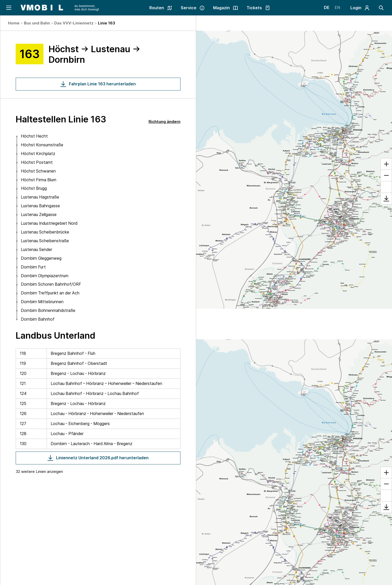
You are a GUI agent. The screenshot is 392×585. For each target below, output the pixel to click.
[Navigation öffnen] (8, 8)
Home (14, 23)
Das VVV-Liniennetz (74, 23)
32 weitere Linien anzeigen (39, 471)
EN (337, 8)
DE (327, 8)
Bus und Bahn (37, 23)
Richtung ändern (165, 121)
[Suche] (381, 8)
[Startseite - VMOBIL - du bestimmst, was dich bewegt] (60, 8)
